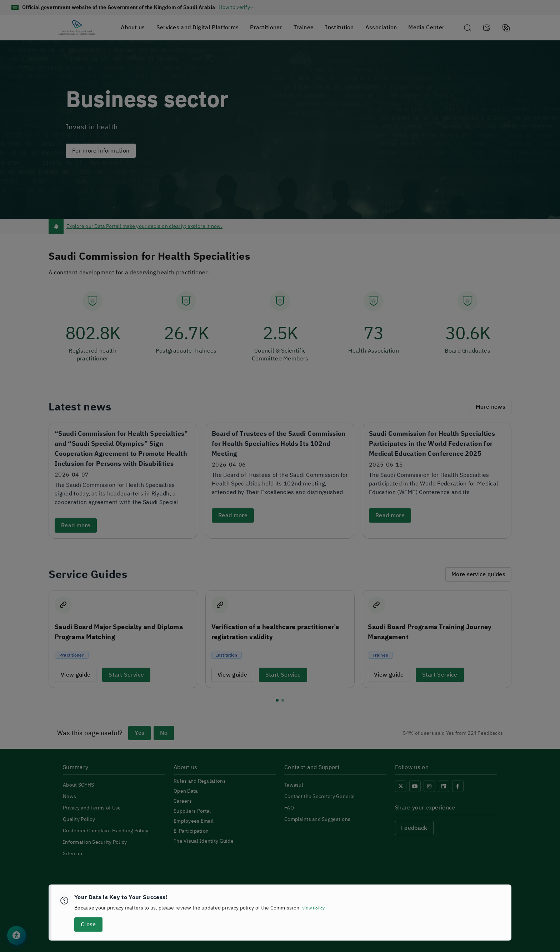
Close (88, 924)
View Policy (316, 908)
